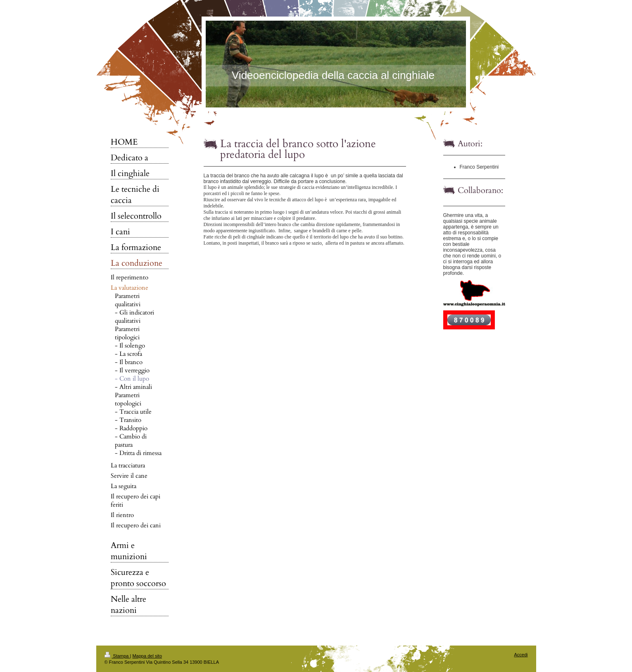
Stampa (117, 656)
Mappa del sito (147, 656)
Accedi (521, 655)
